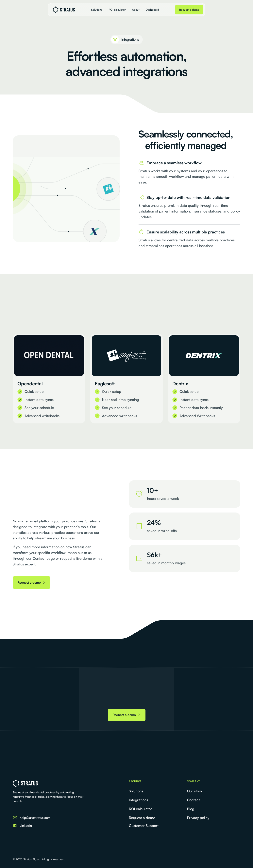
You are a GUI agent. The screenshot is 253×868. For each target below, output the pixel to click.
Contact (39, 558)
